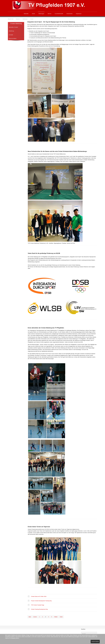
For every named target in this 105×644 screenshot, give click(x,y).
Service (49, 14)
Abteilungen (41, 14)
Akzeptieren (95, 642)
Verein (33, 14)
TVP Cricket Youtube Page (38, 605)
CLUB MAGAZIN (59, 14)
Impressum (79, 14)
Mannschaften (13, 39)
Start (30, 617)
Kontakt (11, 35)
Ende (61, 617)
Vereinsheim (70, 14)
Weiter (56, 617)
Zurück (35, 617)
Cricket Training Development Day (39, 609)
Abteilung (11, 31)
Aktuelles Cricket (13, 27)
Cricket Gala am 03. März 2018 (39, 596)
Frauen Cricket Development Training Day (41, 601)
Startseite (26, 14)
